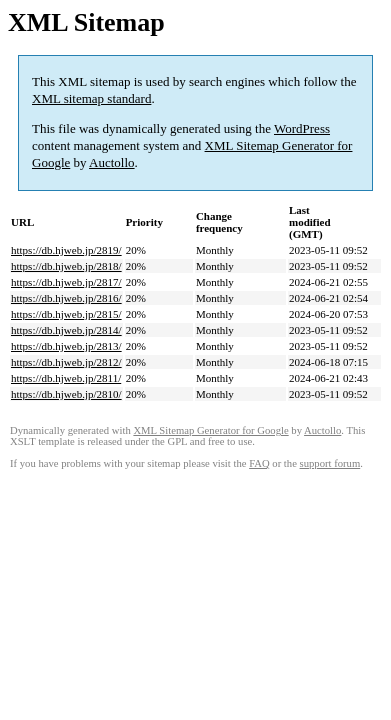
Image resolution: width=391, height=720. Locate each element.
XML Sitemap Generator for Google (210, 430)
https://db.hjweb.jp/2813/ (66, 346)
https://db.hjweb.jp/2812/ (66, 362)
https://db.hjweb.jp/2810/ (66, 394)
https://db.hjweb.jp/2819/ (66, 250)
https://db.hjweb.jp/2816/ (66, 298)
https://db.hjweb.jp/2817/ (66, 282)
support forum (330, 463)
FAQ (259, 463)
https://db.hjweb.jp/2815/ (66, 314)
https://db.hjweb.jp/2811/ (66, 378)
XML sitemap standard (91, 98)
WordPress (302, 128)
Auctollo (112, 162)
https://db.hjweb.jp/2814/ (66, 330)
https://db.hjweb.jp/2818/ (66, 266)
